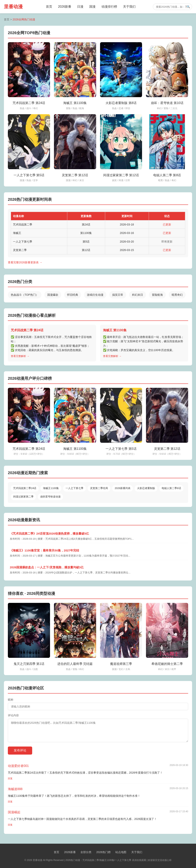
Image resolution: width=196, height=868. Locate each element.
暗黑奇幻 (177, 295)
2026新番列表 (123, 488)
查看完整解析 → (20, 356)
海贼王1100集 (51, 488)
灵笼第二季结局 (99, 488)
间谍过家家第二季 (23, 497)
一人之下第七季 (74, 488)
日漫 (80, 7)
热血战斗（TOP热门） (25, 295)
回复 (10, 779)
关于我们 (129, 7)
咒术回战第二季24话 (25, 488)
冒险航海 (157, 295)
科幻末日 (138, 295)
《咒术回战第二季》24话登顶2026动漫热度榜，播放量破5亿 (49, 533)
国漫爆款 (53, 295)
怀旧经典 (73, 295)
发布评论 (20, 750)
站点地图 (121, 852)
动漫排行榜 (109, 7)
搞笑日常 (118, 295)
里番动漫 (13, 7)
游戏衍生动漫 (95, 295)
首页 (49, 7)
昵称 (11, 700)
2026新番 (65, 7)
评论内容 (13, 715)
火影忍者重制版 (146, 488)
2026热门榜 (103, 852)
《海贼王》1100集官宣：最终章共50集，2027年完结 (44, 550)
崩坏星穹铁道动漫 (50, 497)
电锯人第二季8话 (171, 488)
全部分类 (86, 852)
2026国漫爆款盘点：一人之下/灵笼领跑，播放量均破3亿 (47, 567)
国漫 (92, 7)
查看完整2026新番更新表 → (25, 262)
